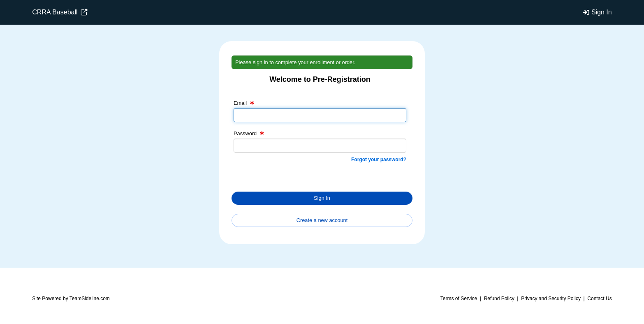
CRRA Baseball (60, 12)
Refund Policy (499, 299)
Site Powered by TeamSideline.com (71, 299)
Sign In (602, 12)
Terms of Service (459, 299)
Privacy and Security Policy (551, 299)
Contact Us (599, 299)
